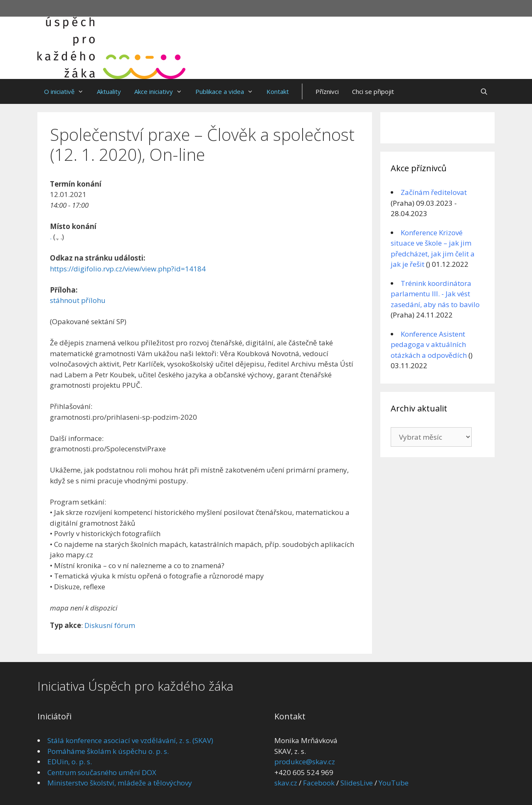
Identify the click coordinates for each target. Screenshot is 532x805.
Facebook (319, 783)
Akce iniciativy (161, 91)
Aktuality (109, 91)
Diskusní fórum (110, 625)
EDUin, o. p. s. (70, 762)
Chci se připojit (373, 91)
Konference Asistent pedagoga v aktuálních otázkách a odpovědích (429, 345)
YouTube (394, 783)
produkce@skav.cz (305, 762)
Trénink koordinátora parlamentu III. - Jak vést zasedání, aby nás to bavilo (435, 294)
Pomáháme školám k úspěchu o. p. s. (108, 751)
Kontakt (278, 91)
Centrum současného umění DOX (102, 772)
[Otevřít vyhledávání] (484, 91)
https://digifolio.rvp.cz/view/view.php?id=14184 (128, 269)
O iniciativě (67, 91)
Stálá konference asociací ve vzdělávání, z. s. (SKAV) (130, 740)
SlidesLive (357, 783)
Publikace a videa (228, 91)
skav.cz (286, 783)
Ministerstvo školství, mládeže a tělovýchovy (120, 783)
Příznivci (327, 91)
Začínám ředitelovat (434, 192)
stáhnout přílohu (78, 300)
